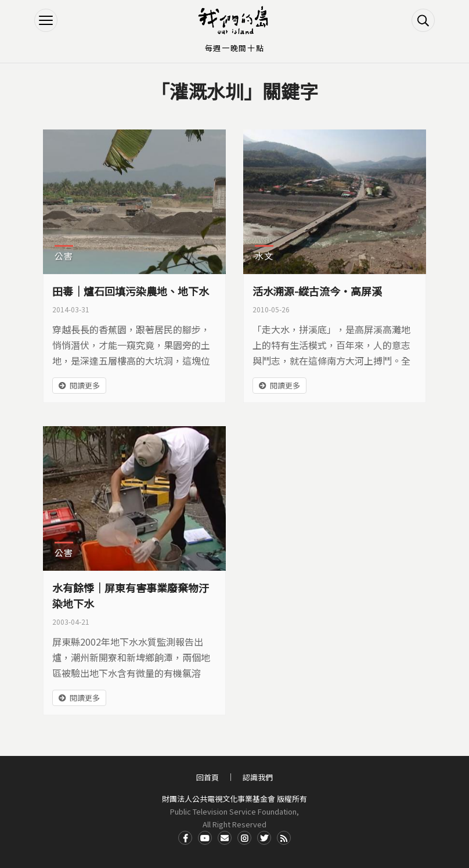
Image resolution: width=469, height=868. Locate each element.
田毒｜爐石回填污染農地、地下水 (131, 291)
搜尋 (423, 20)
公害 (64, 256)
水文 (264, 256)
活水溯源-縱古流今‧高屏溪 (317, 291)
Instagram (244, 838)
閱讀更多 (85, 385)
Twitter (264, 838)
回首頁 (208, 777)
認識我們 (258, 777)
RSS (284, 838)
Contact (225, 838)
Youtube (205, 838)
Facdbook (185, 838)
